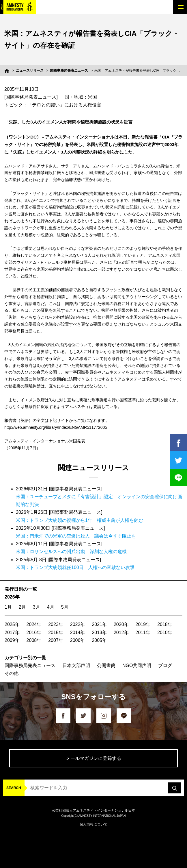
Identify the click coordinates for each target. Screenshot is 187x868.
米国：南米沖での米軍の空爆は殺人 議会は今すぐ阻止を (76, 536)
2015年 (56, 632)
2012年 (121, 632)
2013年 (99, 632)
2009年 (12, 640)
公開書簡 (106, 665)
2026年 (12, 597)
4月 (51, 607)
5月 (65, 607)
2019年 (143, 624)
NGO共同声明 (137, 665)
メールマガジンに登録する (93, 758)
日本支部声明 (76, 665)
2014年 (78, 632)
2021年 (99, 624)
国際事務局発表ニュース (69, 71)
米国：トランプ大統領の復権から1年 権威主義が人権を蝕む (80, 520)
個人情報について (93, 824)
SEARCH (14, 788)
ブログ (165, 665)
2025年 (12, 624)
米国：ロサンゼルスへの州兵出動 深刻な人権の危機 (71, 552)
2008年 (34, 640)
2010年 (165, 632)
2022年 (78, 624)
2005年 (99, 640)
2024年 (34, 624)
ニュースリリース (30, 71)
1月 (8, 607)
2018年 (165, 624)
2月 (22, 607)
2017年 (12, 632)
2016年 (34, 632)
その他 (12, 673)
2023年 (56, 624)
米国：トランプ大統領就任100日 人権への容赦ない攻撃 (75, 567)
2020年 (121, 624)
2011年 (143, 632)
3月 (37, 607)
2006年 (78, 640)
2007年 (56, 640)
